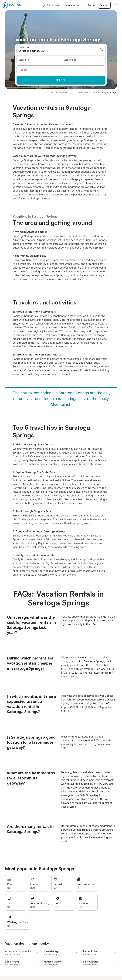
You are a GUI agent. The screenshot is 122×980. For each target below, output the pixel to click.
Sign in (91, 5)
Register (104, 5)
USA (73, 92)
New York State (87, 92)
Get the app (50, 5)
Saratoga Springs (107, 92)
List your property (73, 5)
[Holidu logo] (18, 5)
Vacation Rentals (59, 92)
